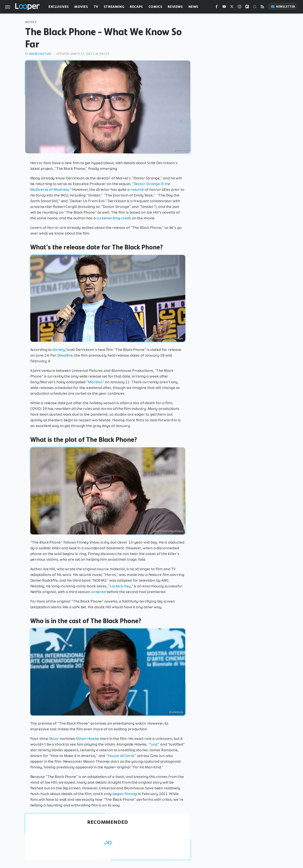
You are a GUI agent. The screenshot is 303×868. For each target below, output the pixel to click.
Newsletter (283, 7)
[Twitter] (232, 8)
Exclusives (59, 7)
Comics (155, 7)
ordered (98, 592)
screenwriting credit (114, 218)
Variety (59, 350)
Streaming (114, 7)
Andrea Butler (40, 54)
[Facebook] (217, 8)
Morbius (95, 382)
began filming (125, 794)
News (193, 7)
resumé (137, 190)
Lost (154, 744)
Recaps (136, 7)
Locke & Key (120, 586)
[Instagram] (239, 8)
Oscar (54, 739)
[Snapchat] (255, 8)
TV (96, 7)
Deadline (65, 355)
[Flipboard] (247, 8)
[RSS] (262, 8)
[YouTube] (224, 8)
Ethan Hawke (88, 739)
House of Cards (121, 756)
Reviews (175, 7)
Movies (81, 7)
